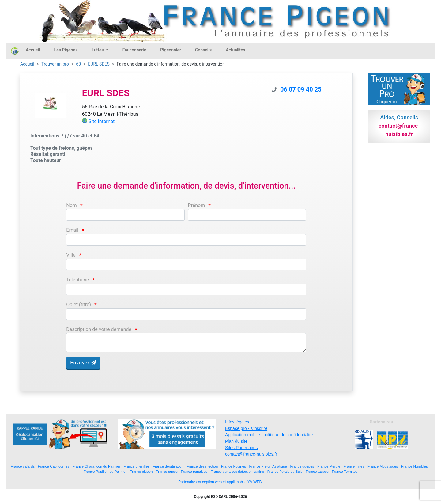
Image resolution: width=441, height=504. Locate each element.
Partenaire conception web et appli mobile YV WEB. (221, 482)
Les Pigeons (66, 50)
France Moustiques (383, 466)
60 (78, 64)
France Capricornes (54, 466)
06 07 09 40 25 (301, 89)
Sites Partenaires (241, 448)
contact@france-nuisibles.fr (251, 454)
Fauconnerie (134, 50)
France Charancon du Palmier (96, 466)
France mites (354, 466)
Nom (72, 205)
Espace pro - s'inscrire (246, 428)
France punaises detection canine (237, 471)
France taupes (317, 471)
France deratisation (168, 466)
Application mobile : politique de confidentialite (269, 435)
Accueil (33, 50)
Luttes (98, 50)
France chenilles (136, 466)
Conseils (203, 50)
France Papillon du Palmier (105, 471)
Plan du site (236, 441)
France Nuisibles (415, 466)
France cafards (23, 466)
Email (72, 230)
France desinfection (202, 466)
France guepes (302, 466)
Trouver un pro (55, 64)
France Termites (345, 471)
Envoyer (83, 363)
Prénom (196, 205)
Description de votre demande (99, 329)
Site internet (102, 121)
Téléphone (77, 280)
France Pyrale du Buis (285, 471)
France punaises (194, 471)
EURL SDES (99, 64)
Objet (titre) (79, 305)
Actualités (235, 50)
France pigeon (141, 471)
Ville (71, 255)
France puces (167, 471)
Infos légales (237, 422)
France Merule (329, 466)
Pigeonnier (171, 50)
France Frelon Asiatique (268, 466)
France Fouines (234, 466)
